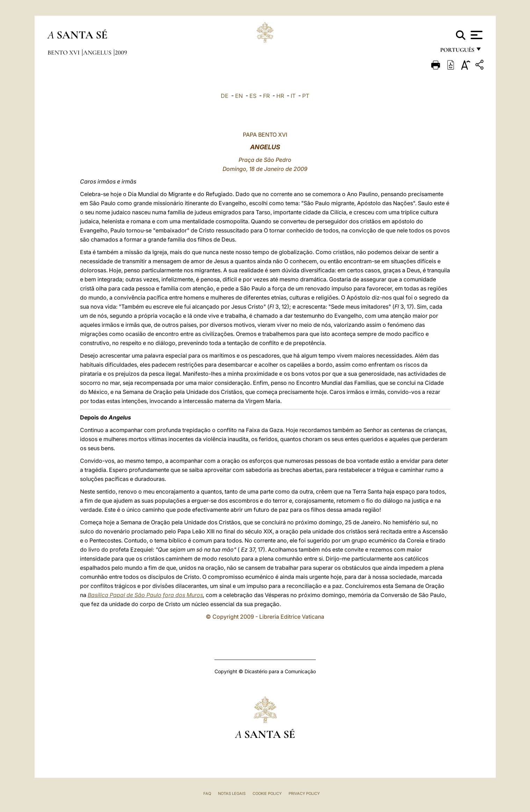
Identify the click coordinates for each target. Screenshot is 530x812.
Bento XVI (64, 52)
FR (266, 96)
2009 (121, 52)
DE (225, 96)
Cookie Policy (267, 793)
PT (306, 96)
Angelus (98, 52)
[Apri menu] (476, 35)
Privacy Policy (304, 793)
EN (239, 96)
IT (293, 96)
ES (253, 96)
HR (280, 96)
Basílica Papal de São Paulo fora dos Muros (145, 595)
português (457, 52)
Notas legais (232, 793)
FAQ (207, 793)
